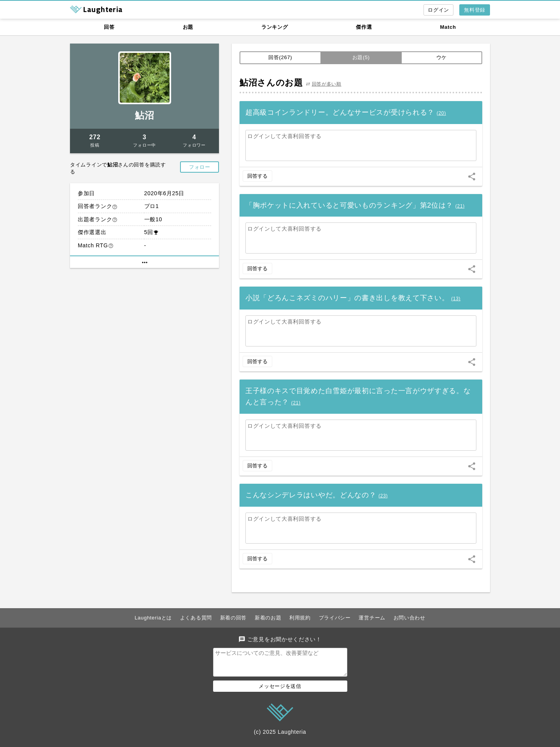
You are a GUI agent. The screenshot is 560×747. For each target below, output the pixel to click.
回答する (257, 176)
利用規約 (300, 618)
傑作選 (364, 27)
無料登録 (475, 10)
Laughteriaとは (153, 618)
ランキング (275, 27)
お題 (188, 27)
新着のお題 (268, 618)
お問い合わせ (409, 618)
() (441, 113)
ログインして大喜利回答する (284, 136)
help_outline (115, 207)
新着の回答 (234, 618)
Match (448, 27)
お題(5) (361, 57)
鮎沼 (144, 115)
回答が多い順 (327, 84)
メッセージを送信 (280, 691)
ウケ (442, 57)
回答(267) (280, 57)
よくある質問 (196, 618)
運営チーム (372, 618)
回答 (109, 27)
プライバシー (335, 618)
